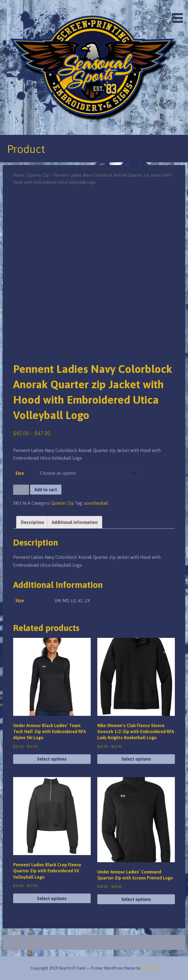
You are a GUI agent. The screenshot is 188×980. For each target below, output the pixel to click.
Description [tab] (32, 522)
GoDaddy (149, 968)
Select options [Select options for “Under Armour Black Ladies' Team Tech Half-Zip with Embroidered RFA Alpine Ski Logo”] (52, 759)
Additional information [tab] (75, 522)
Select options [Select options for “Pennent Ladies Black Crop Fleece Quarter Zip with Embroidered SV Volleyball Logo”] (52, 898)
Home (18, 175)
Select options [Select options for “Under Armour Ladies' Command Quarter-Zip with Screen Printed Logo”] (136, 899)
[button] (179, 12)
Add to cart (46, 490)
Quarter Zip (39, 175)
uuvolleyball (96, 503)
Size (20, 473)
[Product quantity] (21, 490)
